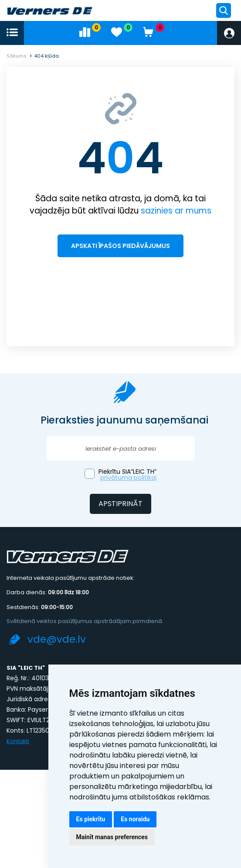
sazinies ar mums (176, 211)
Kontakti (18, 741)
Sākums (17, 56)
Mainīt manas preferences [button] (112, 837)
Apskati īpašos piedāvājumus (120, 246)
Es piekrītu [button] (91, 819)
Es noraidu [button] (135, 819)
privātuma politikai (128, 478)
